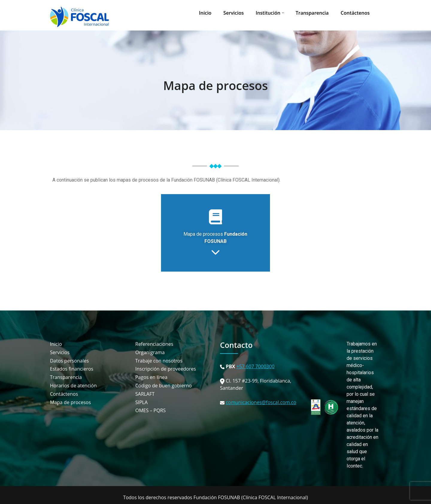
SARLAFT (145, 394)
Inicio (205, 13)
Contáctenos (355, 13)
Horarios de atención (73, 386)
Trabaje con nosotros (159, 361)
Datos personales (69, 361)
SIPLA (141, 402)
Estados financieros (72, 369)
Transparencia (312, 13)
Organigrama (150, 353)
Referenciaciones (154, 344)
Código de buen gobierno (164, 386)
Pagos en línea (151, 377)
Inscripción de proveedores (166, 369)
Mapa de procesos (215, 85)
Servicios (233, 13)
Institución (268, 13)
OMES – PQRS (151, 411)
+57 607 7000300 (255, 366)
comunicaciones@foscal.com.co (261, 402)
